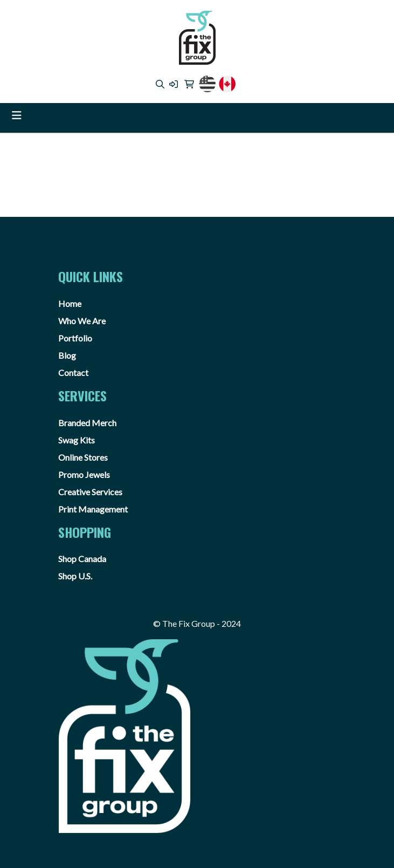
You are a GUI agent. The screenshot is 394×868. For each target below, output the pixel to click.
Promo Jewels (84, 474)
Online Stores (83, 457)
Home (70, 303)
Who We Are (82, 321)
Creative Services (90, 492)
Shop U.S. (75, 576)
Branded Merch (87, 423)
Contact (73, 373)
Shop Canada (82, 559)
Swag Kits (77, 440)
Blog (67, 355)
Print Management (93, 509)
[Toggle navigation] (17, 115)
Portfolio (75, 338)
